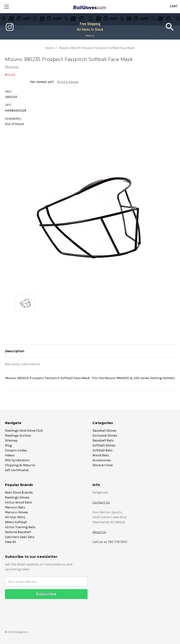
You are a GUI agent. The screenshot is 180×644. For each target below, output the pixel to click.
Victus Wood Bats (18, 502)
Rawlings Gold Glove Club (24, 431)
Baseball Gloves (105, 431)
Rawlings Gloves (17, 497)
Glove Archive (103, 465)
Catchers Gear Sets (20, 537)
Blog (8, 445)
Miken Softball (16, 522)
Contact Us (101, 502)
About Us (90, 36)
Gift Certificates (17, 470)
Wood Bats (101, 455)
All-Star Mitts (15, 517)
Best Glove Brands (19, 492)
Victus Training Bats (20, 527)
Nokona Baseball (18, 532)
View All (10, 542)
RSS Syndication (17, 460)
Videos (10, 455)
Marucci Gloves (17, 512)
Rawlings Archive (18, 435)
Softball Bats (103, 450)
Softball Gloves (104, 445)
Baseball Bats (103, 440)
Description (15, 351)
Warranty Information (23, 364)
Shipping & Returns (20, 465)
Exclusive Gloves (105, 435)
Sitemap (11, 440)
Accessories (102, 460)
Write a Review (68, 82)
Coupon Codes (16, 450)
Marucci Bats (15, 507)
